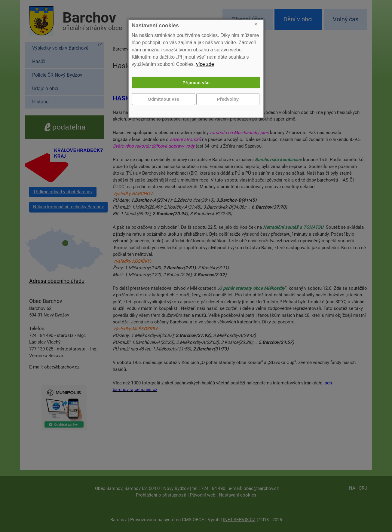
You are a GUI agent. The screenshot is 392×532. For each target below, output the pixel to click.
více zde (205, 64)
